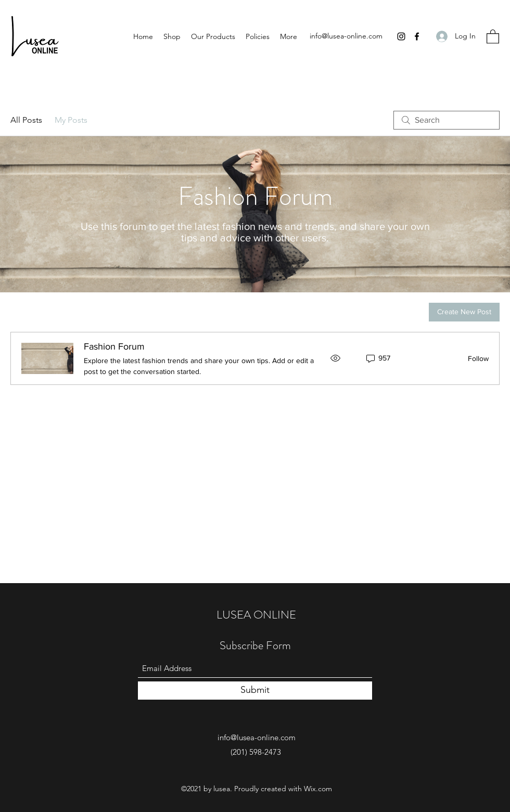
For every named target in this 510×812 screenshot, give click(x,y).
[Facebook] (417, 36)
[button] (493, 36)
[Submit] (255, 691)
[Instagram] (401, 36)
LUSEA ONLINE (256, 615)
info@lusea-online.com (346, 36)
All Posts (26, 120)
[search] (447, 120)
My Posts (71, 120)
